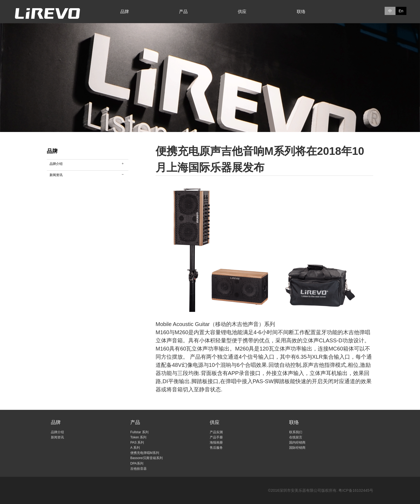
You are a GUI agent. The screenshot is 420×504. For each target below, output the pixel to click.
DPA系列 (137, 463)
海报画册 (216, 442)
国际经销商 (297, 448)
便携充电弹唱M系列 (145, 453)
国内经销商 (297, 442)
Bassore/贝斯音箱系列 (146, 458)
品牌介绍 (56, 164)
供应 (242, 12)
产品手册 (216, 437)
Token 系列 (138, 437)
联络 (301, 12)
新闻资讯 (56, 175)
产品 (183, 12)
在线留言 (296, 437)
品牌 (125, 12)
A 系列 (135, 448)
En (401, 11)
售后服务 (216, 448)
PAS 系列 (137, 442)
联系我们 (296, 432)
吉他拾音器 (138, 469)
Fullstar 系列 (139, 432)
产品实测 (216, 432)
